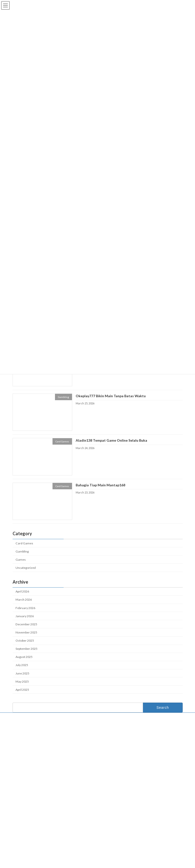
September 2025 (27, 649)
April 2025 (22, 690)
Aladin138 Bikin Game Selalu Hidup (40, 818)
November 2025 (26, 632)
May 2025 (22, 681)
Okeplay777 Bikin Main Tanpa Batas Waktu (110, 396)
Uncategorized (26, 568)
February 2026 (25, 608)
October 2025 (25, 641)
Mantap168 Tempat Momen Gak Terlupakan (46, 797)
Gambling (22, 551)
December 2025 (26, 624)
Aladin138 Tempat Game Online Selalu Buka (111, 441)
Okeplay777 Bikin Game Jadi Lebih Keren (44, 807)
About (108, 751)
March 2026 (24, 600)
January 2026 (25, 616)
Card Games (24, 543)
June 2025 (22, 673)
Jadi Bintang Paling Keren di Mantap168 (43, 829)
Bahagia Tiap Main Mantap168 (100, 485)
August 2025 (24, 657)
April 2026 (22, 592)
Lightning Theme (98, 863)
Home (108, 743)
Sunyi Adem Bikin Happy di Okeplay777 (43, 840)
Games (21, 560)
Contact (22, 717)
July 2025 (22, 665)
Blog (107, 759)
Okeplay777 (109, 780)
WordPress (79, 863)
